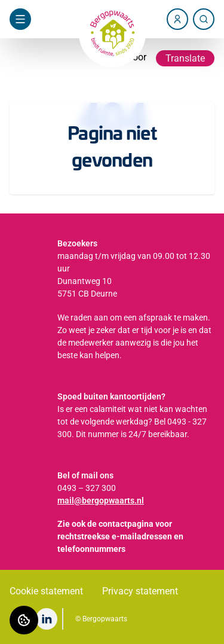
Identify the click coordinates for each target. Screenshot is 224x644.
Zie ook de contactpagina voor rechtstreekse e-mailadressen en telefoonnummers (120, 536)
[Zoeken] (204, 19)
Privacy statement (140, 591)
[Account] (177, 19)
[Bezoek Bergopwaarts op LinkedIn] (47, 619)
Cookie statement (46, 591)
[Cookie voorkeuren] (24, 620)
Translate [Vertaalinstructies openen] (185, 58)
